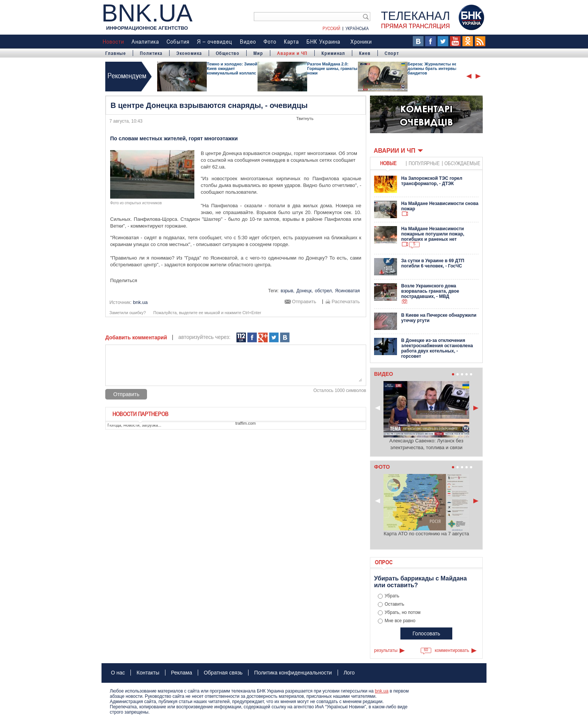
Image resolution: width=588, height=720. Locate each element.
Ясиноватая (347, 291)
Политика (151, 53)
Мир (258, 53)
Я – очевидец (215, 41)
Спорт (392, 53)
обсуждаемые (462, 163)
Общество (228, 53)
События (178, 41)
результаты (386, 650)
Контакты (148, 673)
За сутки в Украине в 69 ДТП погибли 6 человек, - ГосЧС (433, 263)
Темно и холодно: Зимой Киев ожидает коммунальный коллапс (232, 68)
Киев (365, 53)
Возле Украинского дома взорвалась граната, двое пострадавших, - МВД (430, 291)
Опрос (384, 562)
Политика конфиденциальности (293, 673)
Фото (270, 41)
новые (388, 163)
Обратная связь (223, 673)
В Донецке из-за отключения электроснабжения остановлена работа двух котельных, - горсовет (437, 348)
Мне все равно (400, 621)
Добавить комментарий (136, 337)
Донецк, (305, 291)
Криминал (333, 53)
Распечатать (346, 302)
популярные (424, 163)
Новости (113, 41)
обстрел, (324, 291)
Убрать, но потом (403, 612)
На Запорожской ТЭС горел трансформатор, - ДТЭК (432, 181)
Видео (248, 41)
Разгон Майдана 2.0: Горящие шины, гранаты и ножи (334, 68)
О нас (118, 673)
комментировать (452, 650)
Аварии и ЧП (292, 53)
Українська (357, 28)
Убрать (392, 596)
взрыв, (287, 291)
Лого (349, 673)
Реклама (182, 673)
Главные (116, 53)
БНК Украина (323, 41)
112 (241, 338)
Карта (291, 41)
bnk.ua (382, 691)
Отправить (304, 302)
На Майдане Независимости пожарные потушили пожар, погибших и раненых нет (433, 234)
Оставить (394, 604)
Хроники (361, 41)
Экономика (189, 53)
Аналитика (145, 41)
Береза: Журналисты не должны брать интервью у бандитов (435, 68)
